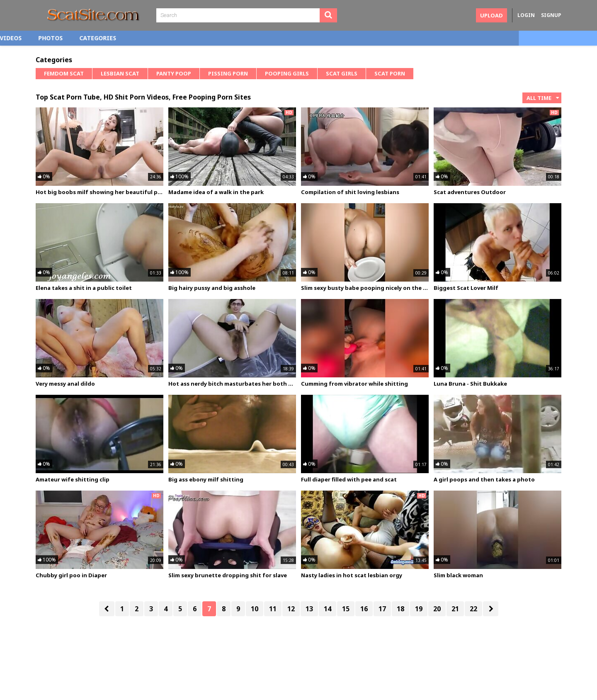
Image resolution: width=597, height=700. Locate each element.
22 (473, 609)
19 (419, 609)
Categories (176, 38)
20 (437, 609)
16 (364, 609)
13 (309, 609)
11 (273, 609)
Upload (491, 15)
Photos (129, 38)
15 (346, 609)
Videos (89, 38)
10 (255, 609)
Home (53, 38)
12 (291, 609)
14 (328, 609)
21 (455, 609)
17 (382, 609)
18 (400, 609)
